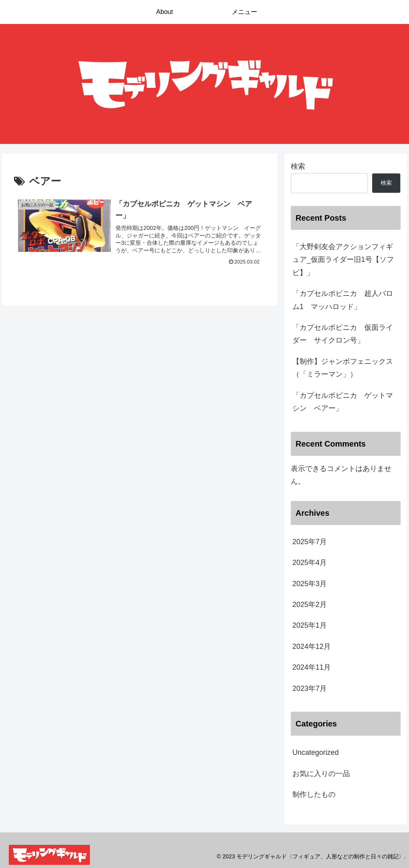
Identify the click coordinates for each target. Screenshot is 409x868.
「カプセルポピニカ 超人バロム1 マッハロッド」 (343, 300)
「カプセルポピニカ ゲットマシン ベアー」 (343, 402)
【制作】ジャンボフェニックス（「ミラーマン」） (343, 368)
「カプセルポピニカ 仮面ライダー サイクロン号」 (343, 334)
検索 (298, 166)
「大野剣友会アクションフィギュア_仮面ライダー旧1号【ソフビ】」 (343, 260)
